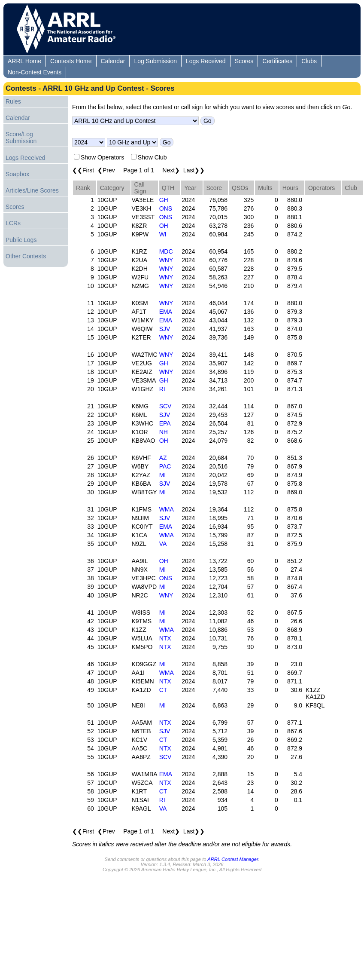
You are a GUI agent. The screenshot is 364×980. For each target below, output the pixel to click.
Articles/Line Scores (32, 190)
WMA (167, 509)
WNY (166, 260)
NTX (165, 638)
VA (163, 544)
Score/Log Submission (21, 138)
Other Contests (26, 256)
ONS (166, 208)
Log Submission (155, 61)
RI (162, 389)
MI (163, 475)
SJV (165, 329)
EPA (165, 423)
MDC (166, 251)
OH (164, 226)
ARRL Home (24, 61)
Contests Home (71, 61)
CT (163, 690)
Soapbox (17, 174)
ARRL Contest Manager (233, 859)
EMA (166, 312)
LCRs (13, 223)
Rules (13, 101)
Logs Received (206, 61)
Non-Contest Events (35, 72)
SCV (165, 406)
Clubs (309, 61)
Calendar (113, 61)
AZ (163, 458)
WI (163, 234)
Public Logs (21, 240)
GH (164, 200)
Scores (244, 61)
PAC (165, 466)
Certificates (277, 61)
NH (164, 432)
